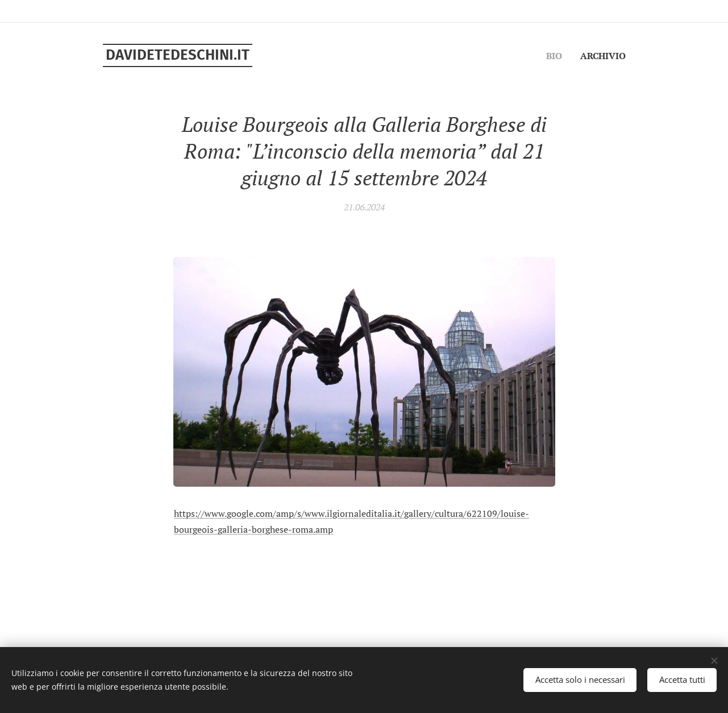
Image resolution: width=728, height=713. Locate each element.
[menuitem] (611, 57)
